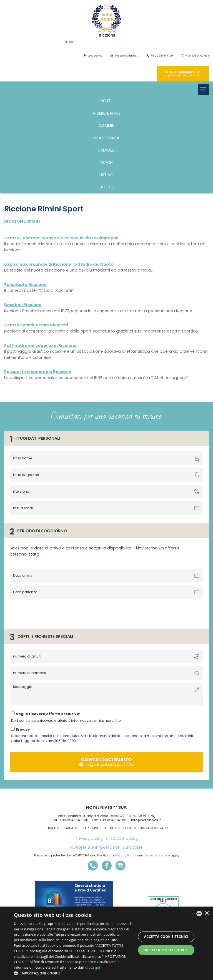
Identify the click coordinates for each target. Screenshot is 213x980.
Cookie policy (124, 838)
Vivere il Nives (107, 113)
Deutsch (60, 54)
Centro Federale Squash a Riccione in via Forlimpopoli (61, 238)
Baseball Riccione (23, 305)
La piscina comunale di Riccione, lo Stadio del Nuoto (59, 264)
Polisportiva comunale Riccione (38, 372)
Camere (107, 126)
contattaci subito (107, 762)
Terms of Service (157, 855)
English (26, 54)
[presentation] (51, 613)
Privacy (23, 729)
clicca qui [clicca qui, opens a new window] (92, 967)
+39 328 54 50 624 (197, 56)
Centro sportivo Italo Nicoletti (36, 325)
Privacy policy (89, 838)
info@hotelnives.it (126, 56)
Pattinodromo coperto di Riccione (40, 346)
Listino (107, 175)
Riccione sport (23, 221)
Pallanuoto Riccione (25, 285)
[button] (73, 973)
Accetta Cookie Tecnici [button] (166, 937)
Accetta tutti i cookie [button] (166, 950)
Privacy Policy (126, 855)
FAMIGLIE (107, 150)
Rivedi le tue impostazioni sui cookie (107, 847)
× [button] (207, 913)
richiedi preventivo (183, 74)
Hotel (107, 101)
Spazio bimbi (107, 138)
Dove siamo (95, 56)
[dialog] (107, 943)
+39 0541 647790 (162, 56)
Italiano (70, 42)
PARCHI (107, 163)
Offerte (107, 187)
